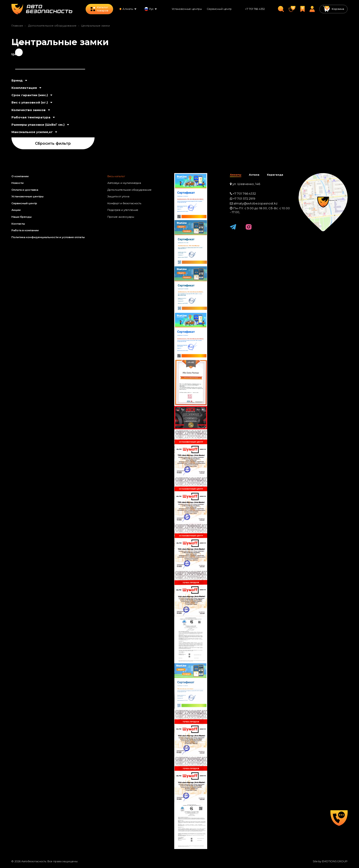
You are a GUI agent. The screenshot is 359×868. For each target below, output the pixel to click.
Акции (16, 210)
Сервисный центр (219, 9)
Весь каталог (116, 176)
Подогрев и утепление (123, 210)
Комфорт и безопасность (124, 203)
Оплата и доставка (25, 190)
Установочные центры (187, 9)
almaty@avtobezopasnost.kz (256, 203)
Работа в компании (25, 230)
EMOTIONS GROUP (335, 861)
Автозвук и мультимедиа (124, 183)
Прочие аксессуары (121, 217)
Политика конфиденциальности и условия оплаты (48, 237)
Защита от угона (118, 196)
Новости (18, 183)
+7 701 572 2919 (244, 199)
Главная (17, 26)
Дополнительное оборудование (52, 26)
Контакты (18, 224)
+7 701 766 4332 (255, 9)
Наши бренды (22, 217)
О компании (20, 176)
